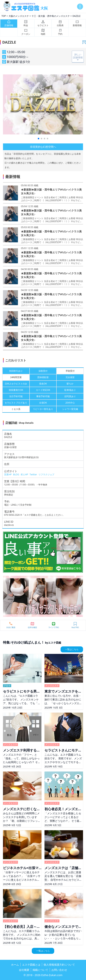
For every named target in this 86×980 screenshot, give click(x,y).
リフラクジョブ (46, 474)
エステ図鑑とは (31, 965)
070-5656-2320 (12, 515)
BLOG (16, 474)
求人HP (24, 474)
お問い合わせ (59, 970)
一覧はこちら (72, 649)
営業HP (8, 474)
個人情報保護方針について (59, 965)
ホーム (15, 965)
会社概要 (24, 970)
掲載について (40, 970)
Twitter (33, 474)
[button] (39, 139)
